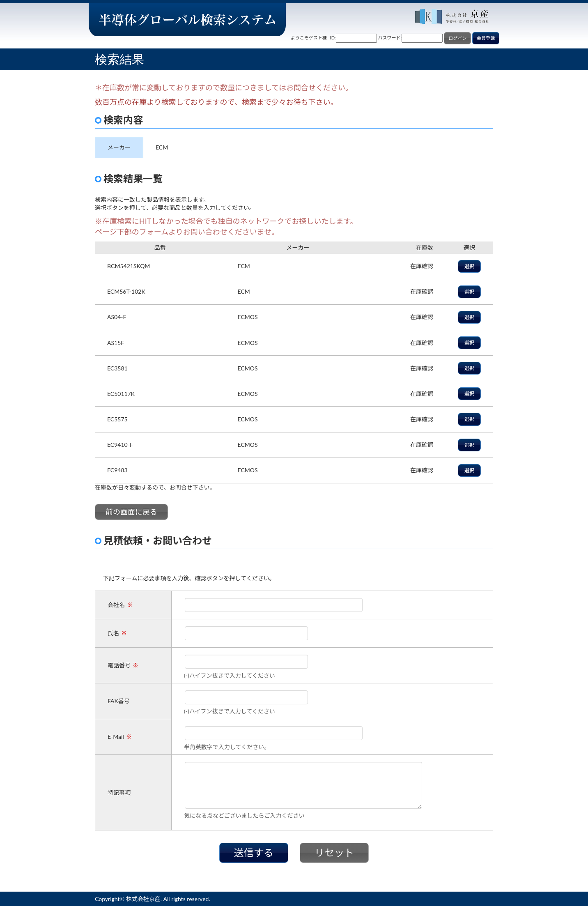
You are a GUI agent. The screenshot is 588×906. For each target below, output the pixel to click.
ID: (333, 38)
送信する (254, 852)
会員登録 (486, 38)
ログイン (457, 38)
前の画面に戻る (131, 512)
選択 (469, 266)
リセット (334, 852)
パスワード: (390, 38)
